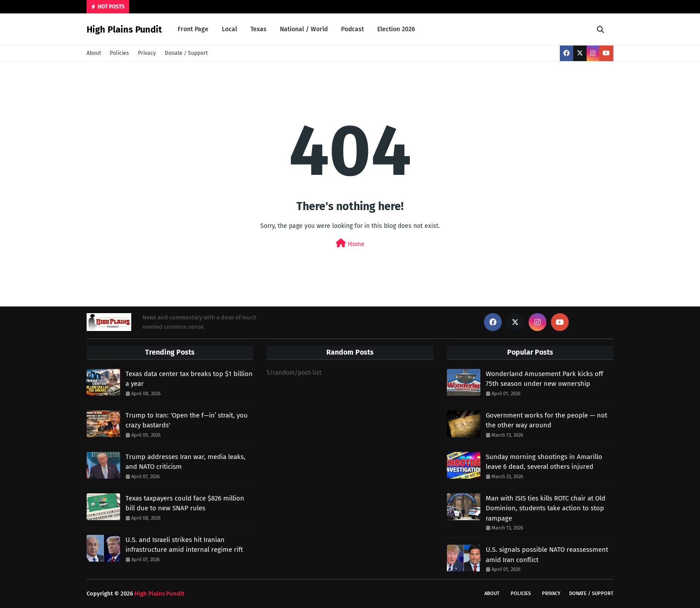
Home (350, 243)
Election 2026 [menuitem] (396, 29)
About (94, 53)
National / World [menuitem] (304, 29)
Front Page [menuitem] (193, 29)
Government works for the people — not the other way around (546, 420)
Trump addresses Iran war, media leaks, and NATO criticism (185, 462)
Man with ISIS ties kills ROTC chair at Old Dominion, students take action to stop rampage (546, 508)
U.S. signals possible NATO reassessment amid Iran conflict (547, 555)
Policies (119, 53)
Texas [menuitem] (258, 29)
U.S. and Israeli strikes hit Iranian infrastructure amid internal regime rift (184, 545)
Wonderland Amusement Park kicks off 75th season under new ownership (544, 379)
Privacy (147, 53)
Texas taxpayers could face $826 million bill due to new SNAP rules (185, 503)
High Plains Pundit (124, 29)
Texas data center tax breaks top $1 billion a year (189, 379)
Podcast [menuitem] (352, 29)
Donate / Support (186, 53)
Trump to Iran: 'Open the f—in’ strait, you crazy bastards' (187, 420)
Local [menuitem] (229, 29)
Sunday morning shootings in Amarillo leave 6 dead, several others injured (544, 462)
